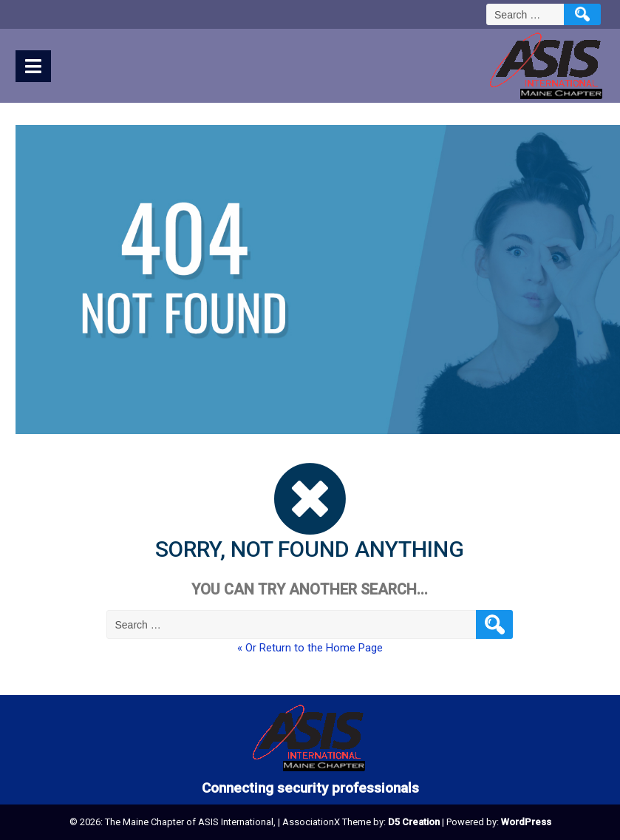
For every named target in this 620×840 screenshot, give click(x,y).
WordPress (526, 822)
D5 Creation (414, 822)
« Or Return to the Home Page (310, 648)
